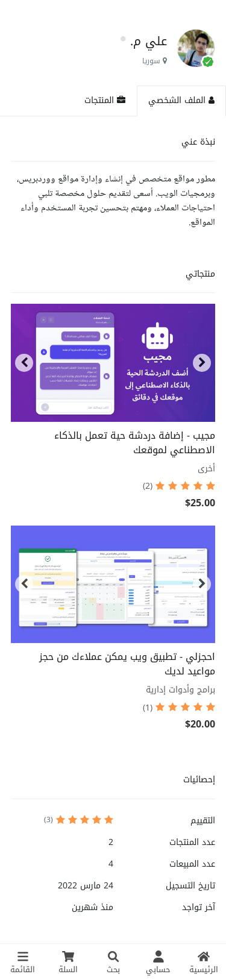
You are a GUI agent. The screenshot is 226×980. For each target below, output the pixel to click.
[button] (24, 363)
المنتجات (105, 100)
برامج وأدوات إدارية (180, 690)
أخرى (206, 469)
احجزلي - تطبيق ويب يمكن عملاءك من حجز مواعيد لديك (127, 664)
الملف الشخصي (181, 100)
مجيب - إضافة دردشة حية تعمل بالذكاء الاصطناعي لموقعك (135, 443)
